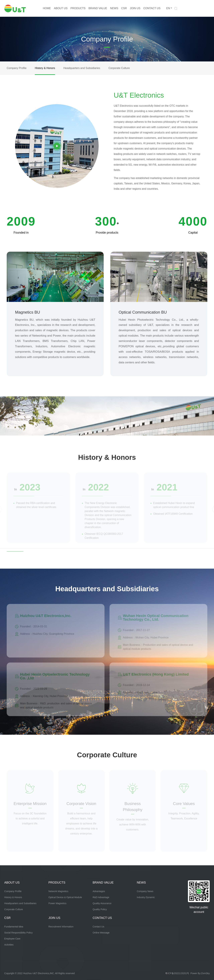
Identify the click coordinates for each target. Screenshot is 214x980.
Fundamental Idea (14, 927)
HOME (47, 8)
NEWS (114, 8)
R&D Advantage (101, 897)
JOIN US (135, 8)
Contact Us (98, 927)
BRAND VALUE (98, 8)
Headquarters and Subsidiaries (82, 68)
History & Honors (45, 68)
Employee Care (12, 939)
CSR (124, 8)
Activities (9, 945)
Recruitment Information (61, 927)
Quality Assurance (102, 903)
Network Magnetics (58, 891)
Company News (145, 891)
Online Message (101, 933)
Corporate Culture (119, 68)
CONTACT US (152, 8)
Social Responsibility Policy (19, 933)
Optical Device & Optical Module (65, 897)
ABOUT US (61, 8)
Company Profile (17, 68)
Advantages (99, 891)
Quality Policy (100, 909)
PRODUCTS (78, 8)
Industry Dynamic (146, 897)
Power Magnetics (57, 903)
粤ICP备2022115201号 (177, 973)
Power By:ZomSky (200, 973)
